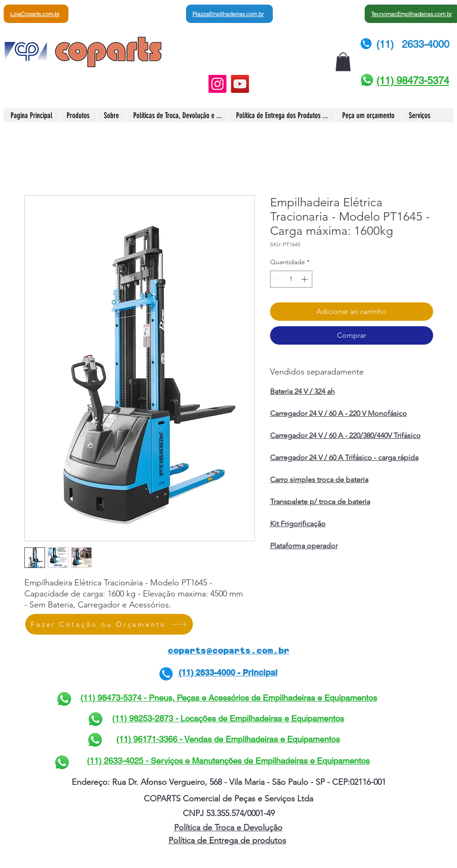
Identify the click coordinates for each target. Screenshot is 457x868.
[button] (343, 62)
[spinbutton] (291, 279)
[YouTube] (240, 84)
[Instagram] (217, 84)
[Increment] (305, 279)
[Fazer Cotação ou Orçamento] (109, 624)
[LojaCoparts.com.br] (36, 14)
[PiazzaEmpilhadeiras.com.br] (229, 14)
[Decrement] (277, 279)
